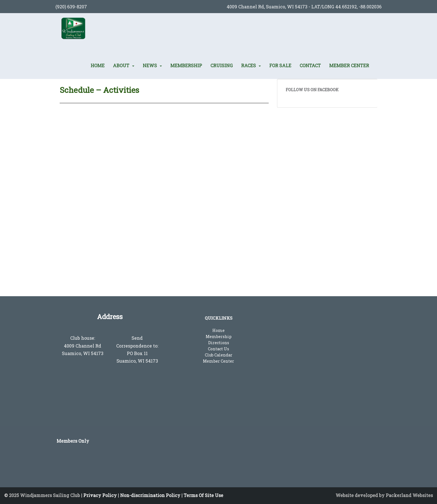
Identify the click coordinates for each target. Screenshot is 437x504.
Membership (186, 66)
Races (248, 66)
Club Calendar (219, 355)
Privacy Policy (100, 495)
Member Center (349, 66)
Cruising (222, 66)
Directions (219, 343)
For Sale (280, 66)
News (150, 66)
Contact (310, 66)
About (121, 66)
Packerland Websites (409, 495)
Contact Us (219, 349)
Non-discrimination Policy (150, 495)
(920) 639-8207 (71, 7)
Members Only (73, 441)
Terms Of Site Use (203, 495)
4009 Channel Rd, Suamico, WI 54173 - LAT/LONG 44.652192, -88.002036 (304, 7)
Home (98, 66)
